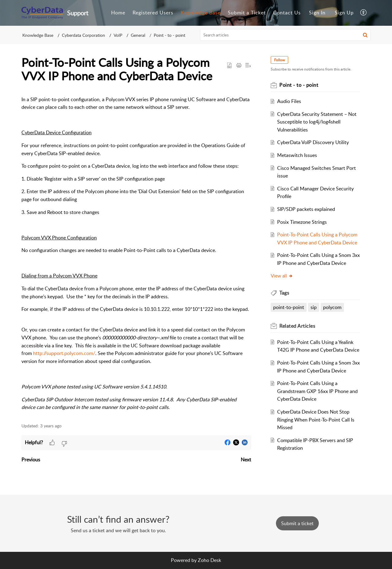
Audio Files (289, 101)
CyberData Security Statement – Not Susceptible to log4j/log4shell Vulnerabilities (317, 122)
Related (297, 326)
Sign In (317, 13)
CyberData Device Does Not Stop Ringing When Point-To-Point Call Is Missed (316, 420)
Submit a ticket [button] (297, 523)
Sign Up (344, 13)
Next (246, 460)
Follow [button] (279, 60)
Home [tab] (118, 13)
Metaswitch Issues (297, 155)
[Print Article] (239, 66)
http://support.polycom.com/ (64, 353)
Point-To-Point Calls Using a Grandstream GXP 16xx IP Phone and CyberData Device (317, 391)
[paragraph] (136, 254)
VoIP (118, 35)
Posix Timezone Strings (302, 222)
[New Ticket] (297, 523)
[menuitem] (317, 13)
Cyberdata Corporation (83, 35)
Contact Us (287, 13)
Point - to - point (170, 35)
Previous (31, 460)
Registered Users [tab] (153, 13)
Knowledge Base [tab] (201, 13)
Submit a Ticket (247, 13)
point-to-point (289, 307)
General (138, 35)
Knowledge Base (38, 35)
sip (314, 307)
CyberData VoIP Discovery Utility (313, 142)
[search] (285, 35)
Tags (284, 293)
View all (282, 276)
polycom (332, 307)
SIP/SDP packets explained (306, 209)
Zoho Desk (209, 560)
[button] (365, 35)
